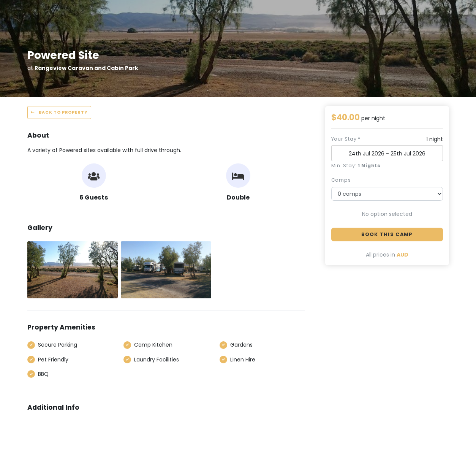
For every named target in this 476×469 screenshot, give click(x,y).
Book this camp (387, 234)
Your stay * (346, 139)
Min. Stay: (356, 166)
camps (341, 180)
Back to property (59, 112)
